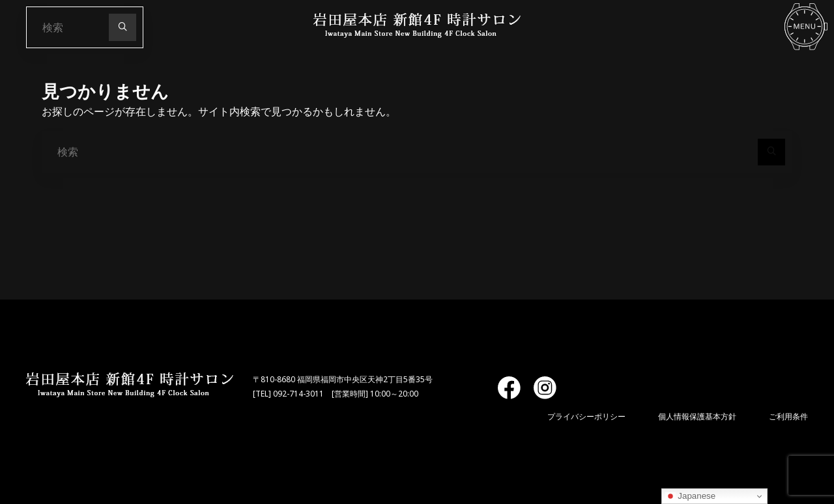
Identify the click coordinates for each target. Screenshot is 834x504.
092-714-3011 (298, 394)
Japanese (691, 496)
